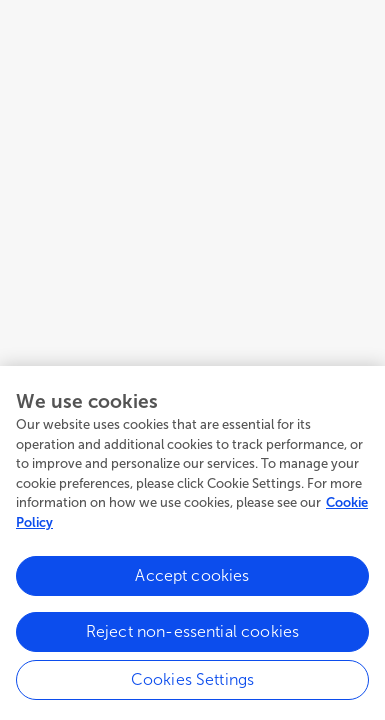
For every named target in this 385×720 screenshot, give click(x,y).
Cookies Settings (193, 683)
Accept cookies (192, 579)
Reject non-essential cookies (192, 635)
